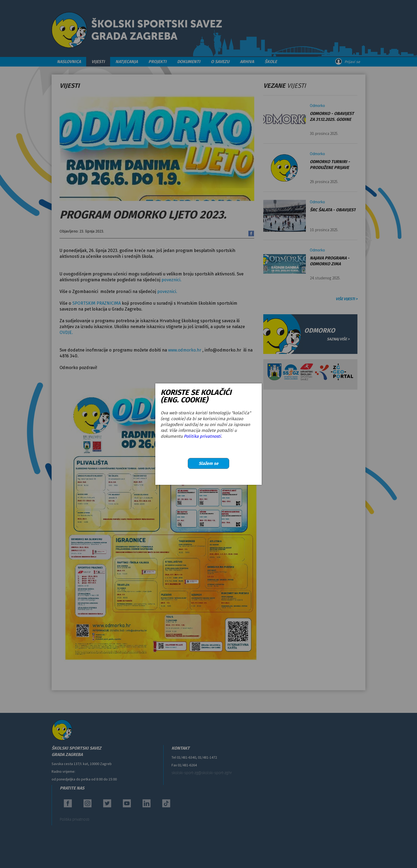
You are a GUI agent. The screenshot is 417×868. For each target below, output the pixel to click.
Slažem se (208, 463)
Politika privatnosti (202, 436)
